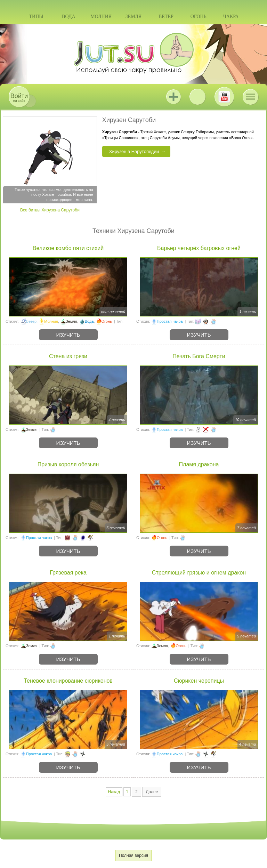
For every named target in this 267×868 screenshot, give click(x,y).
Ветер (166, 17)
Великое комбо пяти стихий (68, 248)
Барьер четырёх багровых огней (199, 248)
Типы (36, 17)
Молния (101, 17)
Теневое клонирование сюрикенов (68, 681)
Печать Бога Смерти (199, 356)
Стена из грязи (68, 356)
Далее (152, 792)
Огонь (199, 17)
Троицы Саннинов (120, 138)
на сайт (19, 98)
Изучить (68, 335)
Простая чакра (170, 321)
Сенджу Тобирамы (197, 132)
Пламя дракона (199, 464)
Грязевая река (68, 573)
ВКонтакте (197, 97)
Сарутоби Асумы (165, 138)
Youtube (224, 97)
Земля (134, 17)
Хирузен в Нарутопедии (134, 151)
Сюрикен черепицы (199, 681)
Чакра (231, 17)
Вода (68, 17)
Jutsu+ (173, 97)
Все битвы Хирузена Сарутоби (50, 210)
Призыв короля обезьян (68, 464)
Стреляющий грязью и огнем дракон (199, 573)
